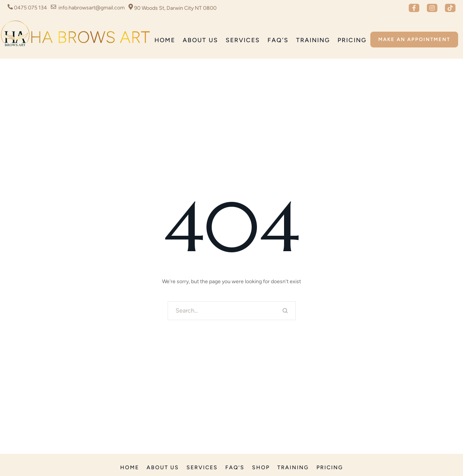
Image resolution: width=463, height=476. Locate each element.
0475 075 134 (31, 8)
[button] (414, 8)
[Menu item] (165, 40)
